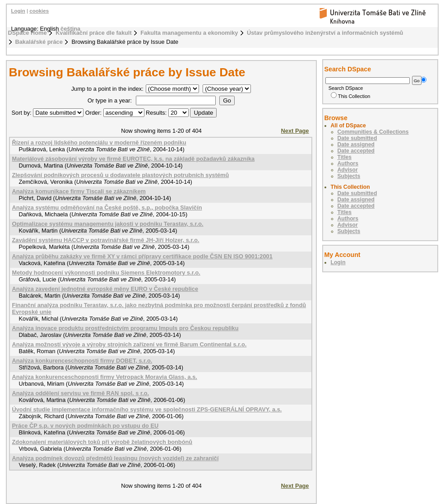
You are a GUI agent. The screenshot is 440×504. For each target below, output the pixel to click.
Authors (348, 163)
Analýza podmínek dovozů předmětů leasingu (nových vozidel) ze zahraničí (116, 458)
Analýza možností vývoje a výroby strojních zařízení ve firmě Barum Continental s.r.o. (130, 344)
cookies (39, 11)
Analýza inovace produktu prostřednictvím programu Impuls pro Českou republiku (125, 328)
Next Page (295, 131)
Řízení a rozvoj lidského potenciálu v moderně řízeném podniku (99, 142)
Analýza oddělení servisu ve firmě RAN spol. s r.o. (81, 393)
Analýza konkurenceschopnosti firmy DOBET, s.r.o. (82, 361)
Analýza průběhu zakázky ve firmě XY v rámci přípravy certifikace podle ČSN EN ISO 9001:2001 (142, 256)
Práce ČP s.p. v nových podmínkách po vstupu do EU (86, 426)
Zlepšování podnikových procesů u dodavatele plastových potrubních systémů (121, 175)
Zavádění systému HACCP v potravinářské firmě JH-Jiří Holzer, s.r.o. (106, 240)
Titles (345, 157)
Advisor (348, 170)
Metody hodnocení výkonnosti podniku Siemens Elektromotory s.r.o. (106, 273)
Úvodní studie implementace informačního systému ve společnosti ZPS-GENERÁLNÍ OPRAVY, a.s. (147, 409)
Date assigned (356, 145)
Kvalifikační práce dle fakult (94, 33)
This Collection (351, 96)
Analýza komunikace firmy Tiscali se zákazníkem (79, 191)
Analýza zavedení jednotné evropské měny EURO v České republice (105, 289)
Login (18, 11)
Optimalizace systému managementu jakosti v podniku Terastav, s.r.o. (108, 224)
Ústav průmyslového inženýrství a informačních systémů (325, 33)
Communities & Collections (373, 132)
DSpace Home (28, 33)
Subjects (349, 176)
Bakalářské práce (39, 42)
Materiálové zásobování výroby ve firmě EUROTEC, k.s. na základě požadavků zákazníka (134, 159)
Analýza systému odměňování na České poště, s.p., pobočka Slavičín (107, 208)
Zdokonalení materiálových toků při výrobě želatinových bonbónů (102, 442)
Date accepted (356, 151)
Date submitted (357, 138)
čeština (70, 29)
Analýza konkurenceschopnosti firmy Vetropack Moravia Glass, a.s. (105, 377)
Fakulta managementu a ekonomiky (189, 33)
